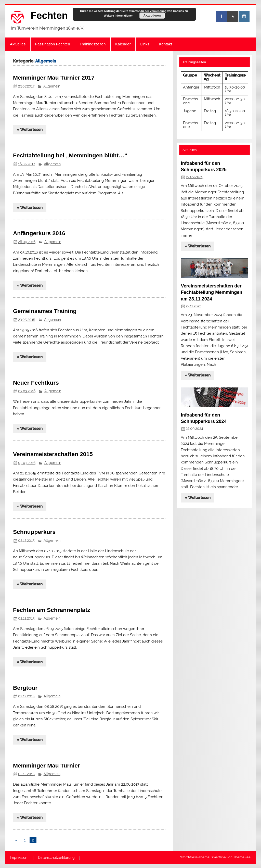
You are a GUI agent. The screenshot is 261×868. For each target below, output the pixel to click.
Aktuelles (18, 44)
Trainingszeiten (93, 44)
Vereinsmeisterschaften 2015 (53, 454)
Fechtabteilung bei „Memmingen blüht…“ (70, 155)
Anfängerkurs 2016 (39, 233)
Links (145, 44)
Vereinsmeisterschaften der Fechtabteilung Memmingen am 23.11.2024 (211, 292)
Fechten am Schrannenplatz (52, 610)
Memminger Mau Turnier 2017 (54, 78)
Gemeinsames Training (45, 311)
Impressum (19, 858)
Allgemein (52, 86)
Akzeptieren (152, 16)
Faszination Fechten (53, 44)
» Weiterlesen (30, 130)
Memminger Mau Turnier (47, 765)
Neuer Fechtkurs (36, 383)
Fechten (49, 16)
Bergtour (25, 688)
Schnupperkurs (34, 532)
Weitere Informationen (119, 16)
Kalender (123, 44)
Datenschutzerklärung (56, 858)
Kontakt (165, 44)
